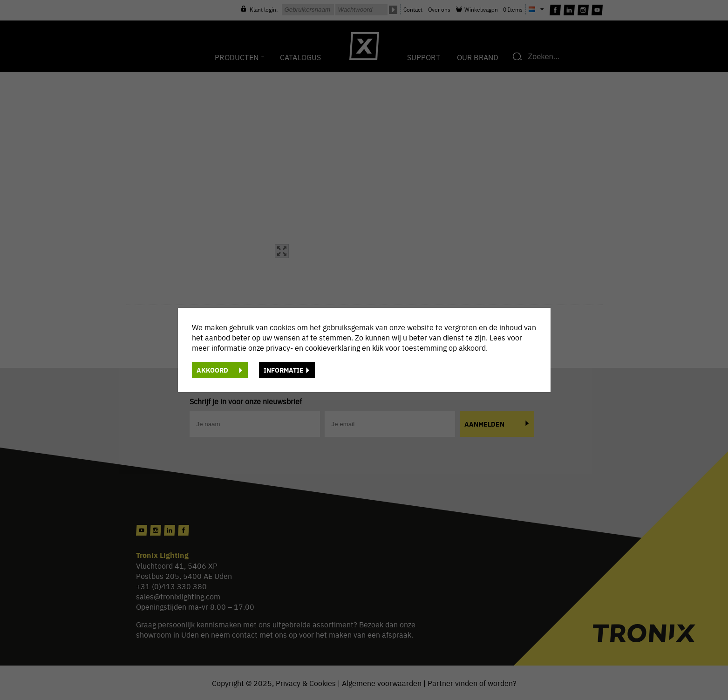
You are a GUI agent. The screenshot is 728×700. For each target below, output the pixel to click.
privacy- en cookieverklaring (314, 347)
